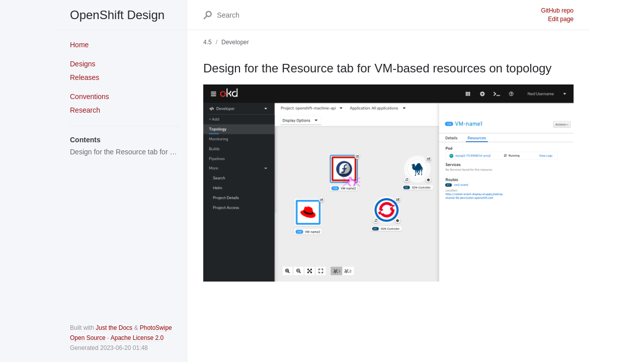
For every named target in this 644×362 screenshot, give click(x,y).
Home (79, 45)
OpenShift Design (117, 15)
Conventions (90, 97)
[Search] (378, 15)
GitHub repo (557, 11)
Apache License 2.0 (137, 338)
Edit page (561, 19)
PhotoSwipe (156, 328)
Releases (85, 77)
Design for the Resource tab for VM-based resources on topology (124, 152)
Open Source (88, 338)
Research (85, 110)
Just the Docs (114, 328)
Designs (83, 64)
